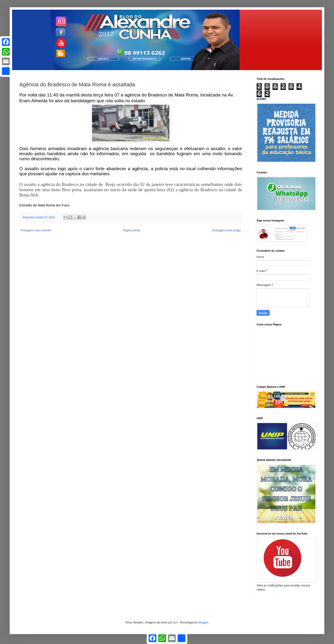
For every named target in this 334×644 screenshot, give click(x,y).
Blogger (203, 622)
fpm (175, 622)
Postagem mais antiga (226, 230)
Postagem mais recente (36, 230)
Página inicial (132, 230)
